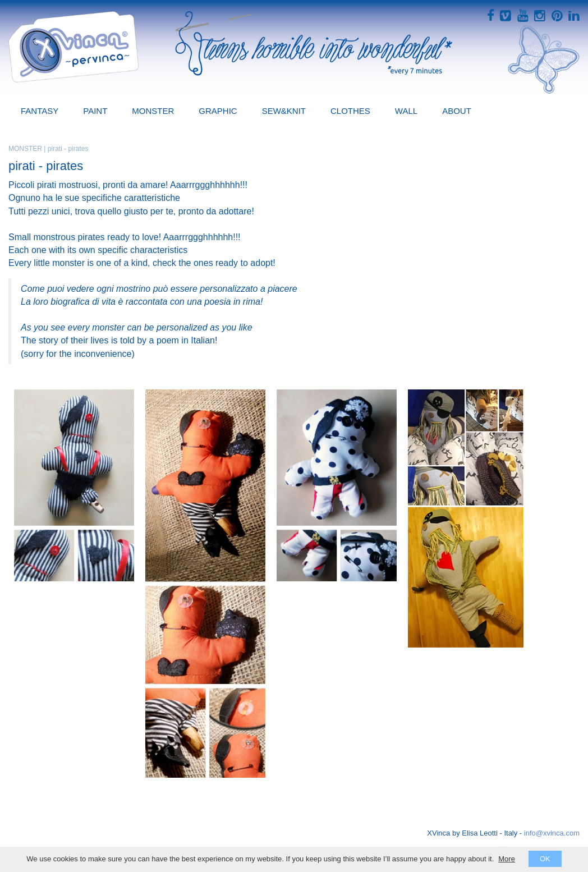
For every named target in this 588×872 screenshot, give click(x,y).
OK (545, 859)
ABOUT (457, 111)
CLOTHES (350, 111)
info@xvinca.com (552, 833)
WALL (406, 111)
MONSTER (153, 111)
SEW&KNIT (284, 111)
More (507, 859)
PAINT (95, 111)
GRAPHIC (218, 111)
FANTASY (40, 111)
